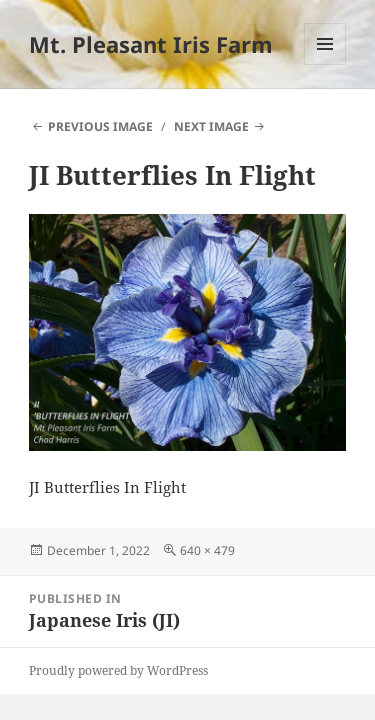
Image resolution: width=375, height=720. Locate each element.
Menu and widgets (325, 64)
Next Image (211, 126)
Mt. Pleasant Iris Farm (151, 44)
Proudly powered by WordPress (118, 670)
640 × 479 (207, 550)
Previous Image (100, 126)
